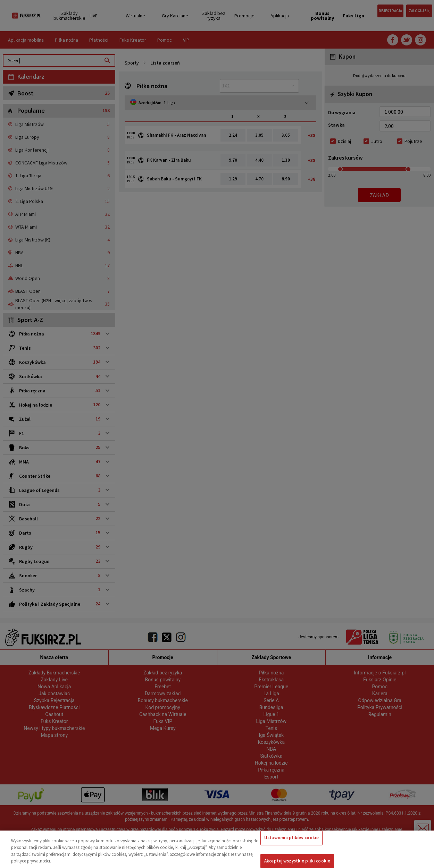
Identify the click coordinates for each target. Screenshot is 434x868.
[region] (217, 849)
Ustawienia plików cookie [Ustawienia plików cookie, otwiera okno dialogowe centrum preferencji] (291, 838)
